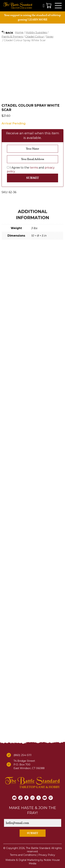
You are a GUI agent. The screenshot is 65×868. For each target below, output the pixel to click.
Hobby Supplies (36, 32)
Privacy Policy (47, 855)
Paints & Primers (12, 37)
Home (19, 32)
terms (34, 168)
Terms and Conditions (23, 855)
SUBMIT (33, 833)
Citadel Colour (34, 37)
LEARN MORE (38, 20)
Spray (50, 37)
